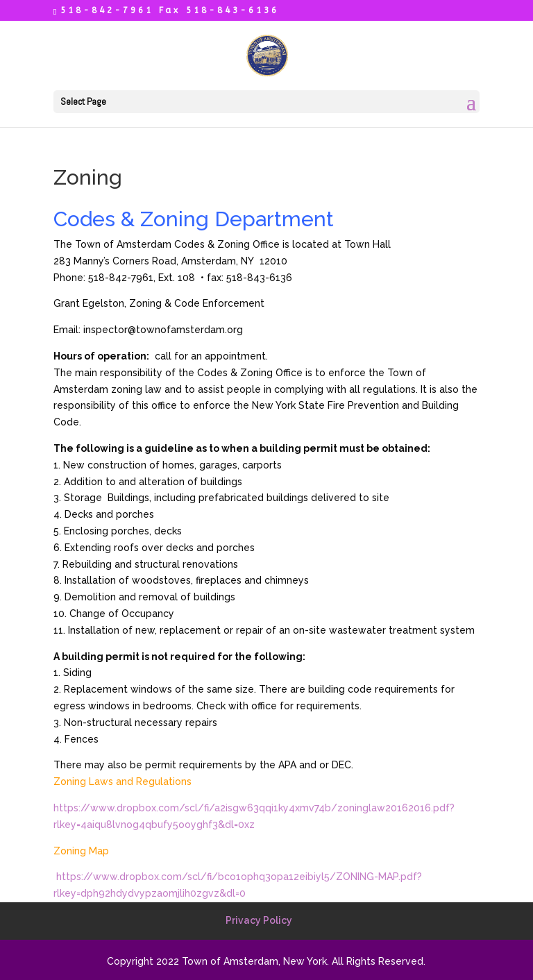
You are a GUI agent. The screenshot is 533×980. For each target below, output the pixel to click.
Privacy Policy (259, 920)
